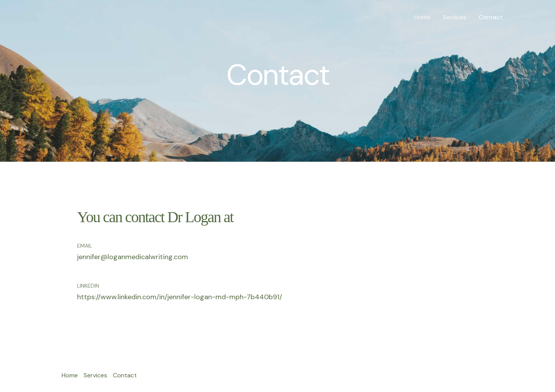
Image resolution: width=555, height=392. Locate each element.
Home (422, 17)
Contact (491, 17)
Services (455, 17)
